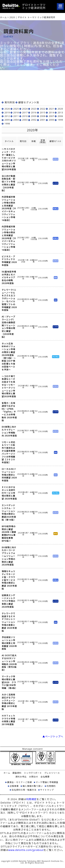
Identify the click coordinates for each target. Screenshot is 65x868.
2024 (25, 109)
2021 (51, 109)
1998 (7, 124)
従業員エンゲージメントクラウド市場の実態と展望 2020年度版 (8, 601)
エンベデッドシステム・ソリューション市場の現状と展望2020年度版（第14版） (9, 513)
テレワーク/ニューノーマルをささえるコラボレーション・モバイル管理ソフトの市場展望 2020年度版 (9, 300)
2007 (51, 116)
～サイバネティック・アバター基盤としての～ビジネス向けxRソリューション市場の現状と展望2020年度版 (9, 159)
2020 (60, 109)
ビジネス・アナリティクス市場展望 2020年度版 (9, 261)
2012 (7, 116)
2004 (16, 120)
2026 (7, 109)
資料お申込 (21, 777)
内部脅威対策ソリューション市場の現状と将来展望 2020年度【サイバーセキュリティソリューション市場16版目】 (9, 238)
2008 (43, 116)
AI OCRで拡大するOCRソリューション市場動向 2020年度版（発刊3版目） (9, 663)
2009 (34, 116)
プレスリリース (52, 773)
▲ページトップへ (53, 736)
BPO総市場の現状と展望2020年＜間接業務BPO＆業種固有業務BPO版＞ (9, 534)
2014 (51, 113)
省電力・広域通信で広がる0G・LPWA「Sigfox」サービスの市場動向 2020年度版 (9, 412)
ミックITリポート (33, 773)
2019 (7, 113)
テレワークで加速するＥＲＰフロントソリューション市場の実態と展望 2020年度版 (9, 622)
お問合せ (34, 777)
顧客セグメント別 (29, 102)
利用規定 (31, 799)
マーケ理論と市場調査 (47, 782)
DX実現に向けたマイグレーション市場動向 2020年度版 (9, 431)
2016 (34, 113)
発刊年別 (10, 102)
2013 (60, 113)
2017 (25, 113)
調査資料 (17, 773)
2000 (51, 120)
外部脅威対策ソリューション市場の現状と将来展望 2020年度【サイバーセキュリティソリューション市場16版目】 (9, 209)
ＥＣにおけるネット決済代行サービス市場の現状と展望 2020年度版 (9, 493)
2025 (16, 109)
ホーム (7, 773)
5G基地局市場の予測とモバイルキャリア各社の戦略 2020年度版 (9, 278)
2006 (60, 116)
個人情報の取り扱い (33, 786)
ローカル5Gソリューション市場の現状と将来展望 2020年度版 (9, 475)
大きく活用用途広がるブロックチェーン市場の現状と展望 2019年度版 (9, 702)
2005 (7, 120)
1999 (60, 120)
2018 (16, 113)
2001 (43, 120)
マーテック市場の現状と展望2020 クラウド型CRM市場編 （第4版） (9, 682)
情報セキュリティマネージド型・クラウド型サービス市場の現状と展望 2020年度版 (9, 580)
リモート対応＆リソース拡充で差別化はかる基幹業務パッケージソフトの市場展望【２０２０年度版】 (8, 452)
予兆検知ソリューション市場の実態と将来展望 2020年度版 (9, 643)
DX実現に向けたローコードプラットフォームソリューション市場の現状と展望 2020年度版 (9, 556)
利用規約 (51, 786)
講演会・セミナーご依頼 (19, 782)
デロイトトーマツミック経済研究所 (34, 6)
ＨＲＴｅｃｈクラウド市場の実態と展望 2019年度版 (8, 720)
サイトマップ (47, 790)
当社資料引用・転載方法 (24, 790)
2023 (34, 109)
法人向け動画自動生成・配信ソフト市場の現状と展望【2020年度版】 (8, 183)
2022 (43, 109)
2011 (16, 116)
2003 (25, 120)
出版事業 (14, 786)
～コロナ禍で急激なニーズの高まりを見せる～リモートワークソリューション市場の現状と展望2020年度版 (9, 386)
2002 (34, 120)
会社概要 (45, 777)
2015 (43, 113)
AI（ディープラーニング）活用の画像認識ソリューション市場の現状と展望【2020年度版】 (8, 327)
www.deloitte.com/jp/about (26, 850)
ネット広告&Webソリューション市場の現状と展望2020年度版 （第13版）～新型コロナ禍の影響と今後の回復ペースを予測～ (9, 357)
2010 (25, 116)
